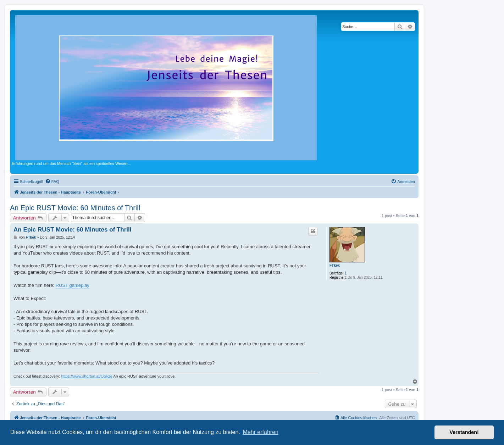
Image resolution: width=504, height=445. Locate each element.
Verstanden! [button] (464, 432)
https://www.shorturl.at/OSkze (87, 376)
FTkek (335, 265)
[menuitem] (52, 182)
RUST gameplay (73, 285)
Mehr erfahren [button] (261, 432)
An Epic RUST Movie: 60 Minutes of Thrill (75, 208)
